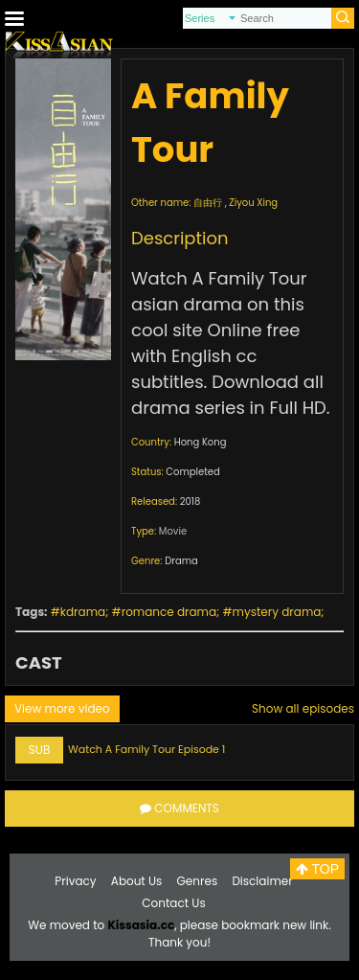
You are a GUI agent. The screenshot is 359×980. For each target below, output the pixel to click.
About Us (137, 881)
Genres (198, 881)
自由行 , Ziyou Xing (236, 203)
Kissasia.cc (141, 925)
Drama (181, 561)
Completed (192, 472)
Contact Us (173, 903)
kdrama (83, 612)
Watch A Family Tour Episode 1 (146, 749)
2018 (191, 501)
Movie (173, 531)
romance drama (169, 612)
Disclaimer (262, 881)
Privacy (75, 881)
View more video (62, 708)
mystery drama (277, 612)
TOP (317, 869)
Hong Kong (201, 442)
